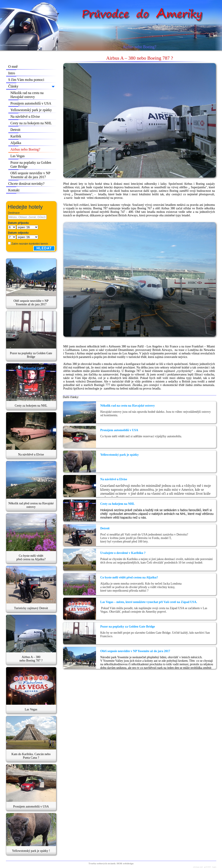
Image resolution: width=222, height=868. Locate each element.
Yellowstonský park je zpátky (31, 110)
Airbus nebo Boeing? (25, 149)
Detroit (15, 130)
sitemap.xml (198, 867)
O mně (13, 67)
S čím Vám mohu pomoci (26, 80)
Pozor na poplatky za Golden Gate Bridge (31, 165)
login (214, 867)
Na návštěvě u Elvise (25, 117)
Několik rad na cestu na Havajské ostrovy (27, 95)
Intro (12, 73)
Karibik (16, 136)
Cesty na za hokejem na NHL (31, 123)
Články (13, 86)
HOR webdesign (125, 863)
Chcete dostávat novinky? (26, 184)
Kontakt (14, 190)
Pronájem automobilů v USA (31, 103)
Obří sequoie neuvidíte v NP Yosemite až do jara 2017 (30, 175)
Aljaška (16, 143)
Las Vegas (18, 156)
